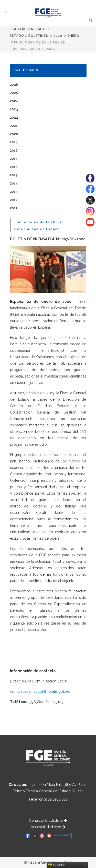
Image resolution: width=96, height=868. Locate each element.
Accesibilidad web (48, 827)
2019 (14, 142)
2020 (58, 36)
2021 (14, 126)
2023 (14, 109)
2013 (14, 192)
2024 (14, 101)
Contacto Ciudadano (48, 820)
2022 (14, 117)
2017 (14, 159)
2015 (14, 175)
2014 (14, 183)
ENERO (73, 36)
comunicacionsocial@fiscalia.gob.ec (40, 691)
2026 (14, 85)
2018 (14, 150)
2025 (14, 93)
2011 (14, 208)
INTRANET (62, 835)
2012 (14, 200)
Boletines (38, 36)
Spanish (57, 865)
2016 (14, 167)
